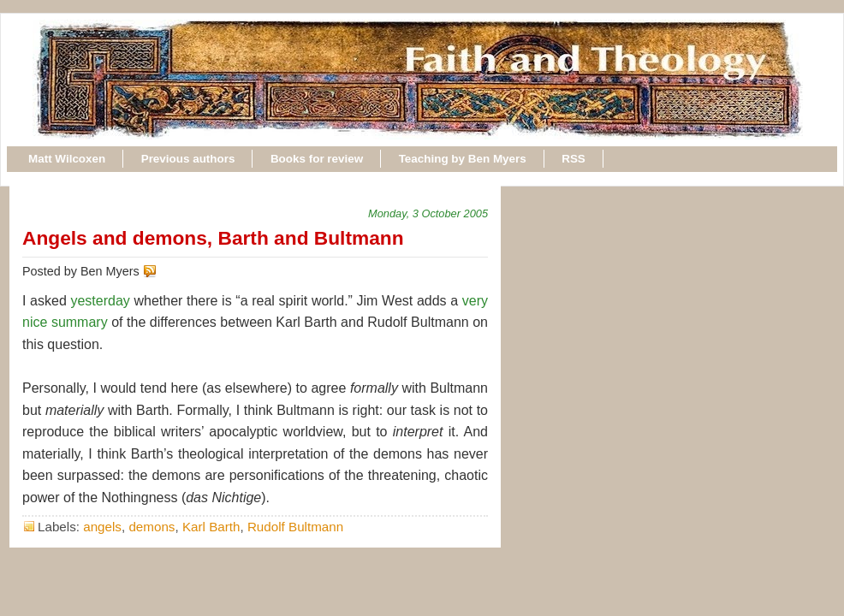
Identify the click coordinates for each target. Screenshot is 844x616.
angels (102, 527)
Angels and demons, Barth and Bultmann (213, 238)
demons (152, 527)
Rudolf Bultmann (295, 527)
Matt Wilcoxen (67, 159)
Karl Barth (211, 527)
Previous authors (188, 159)
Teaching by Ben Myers (463, 159)
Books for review (317, 159)
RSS (574, 159)
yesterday (100, 301)
